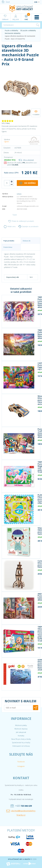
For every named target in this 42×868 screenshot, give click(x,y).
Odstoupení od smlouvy (21, 746)
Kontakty (21, 736)
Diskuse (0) (26, 241)
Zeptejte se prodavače (28, 227)
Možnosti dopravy (21, 729)
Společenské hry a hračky (21, 743)
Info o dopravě (26, 160)
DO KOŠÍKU (27, 183)
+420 (21, 806)
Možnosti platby (21, 725)
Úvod (6, 2)
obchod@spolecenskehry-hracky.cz (21, 813)
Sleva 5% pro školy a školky (21, 739)
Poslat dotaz (8, 247)
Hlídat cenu (10, 227)
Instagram (21, 766)
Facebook (21, 762)
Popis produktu (9, 241)
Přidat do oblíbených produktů (21, 221)
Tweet (15, 215)
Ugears (7, 142)
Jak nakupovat (21, 732)
